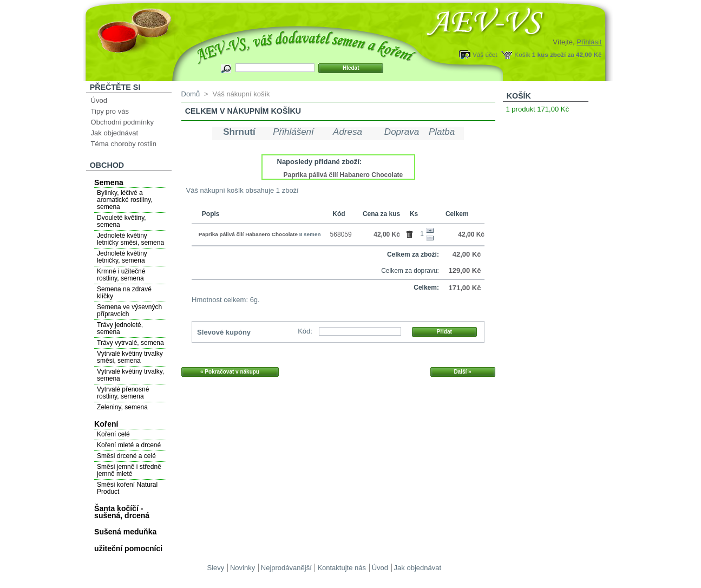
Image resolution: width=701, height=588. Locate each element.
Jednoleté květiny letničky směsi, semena (130, 239)
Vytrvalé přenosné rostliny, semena (123, 393)
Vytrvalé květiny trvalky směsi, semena (130, 357)
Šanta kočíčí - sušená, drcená (122, 512)
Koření (106, 424)
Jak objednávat (114, 133)
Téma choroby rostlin (124, 144)
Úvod (99, 100)
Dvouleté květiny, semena (122, 221)
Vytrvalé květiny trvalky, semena (130, 375)
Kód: (305, 331)
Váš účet (485, 54)
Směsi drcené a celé (126, 456)
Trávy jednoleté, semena (120, 328)
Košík (522, 54)
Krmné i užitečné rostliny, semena (121, 275)
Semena (109, 182)
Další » (462, 372)
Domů (191, 94)
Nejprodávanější (286, 568)
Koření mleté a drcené (129, 445)
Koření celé (113, 434)
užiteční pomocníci (128, 548)
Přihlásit (589, 42)
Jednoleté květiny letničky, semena (122, 257)
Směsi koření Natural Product (127, 488)
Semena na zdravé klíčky (124, 293)
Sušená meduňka (125, 532)
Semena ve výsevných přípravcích (129, 311)
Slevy (216, 568)
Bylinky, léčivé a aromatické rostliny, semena (125, 200)
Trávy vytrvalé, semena (130, 343)
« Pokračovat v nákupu (230, 372)
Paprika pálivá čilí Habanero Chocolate (343, 175)
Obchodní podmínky (122, 122)
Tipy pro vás (110, 111)
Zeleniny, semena (122, 407)
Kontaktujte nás (342, 568)
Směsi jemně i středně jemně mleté (129, 470)
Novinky (243, 568)
